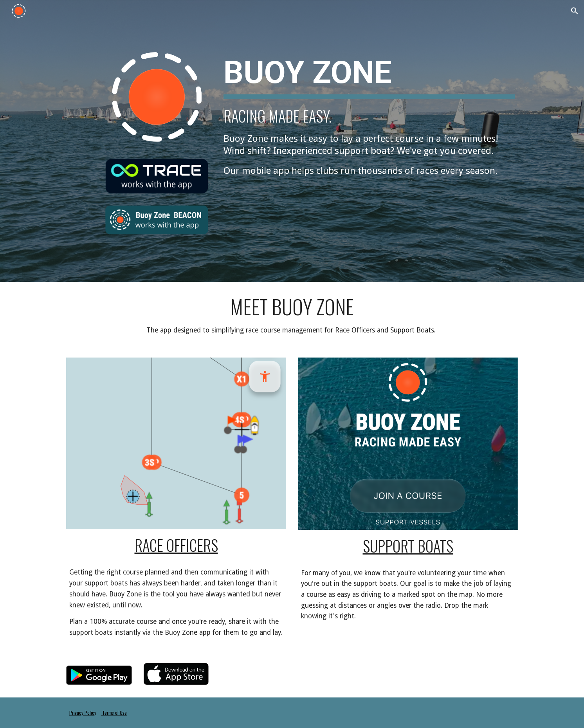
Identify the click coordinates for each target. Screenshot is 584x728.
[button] (575, 11)
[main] (369, 114)
